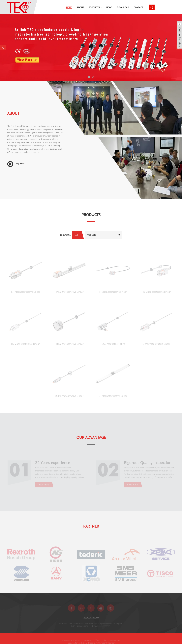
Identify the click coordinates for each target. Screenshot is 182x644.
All (77, 235)
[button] (3, 47)
